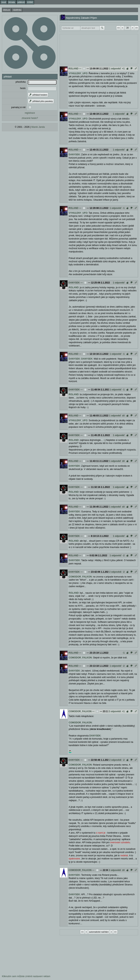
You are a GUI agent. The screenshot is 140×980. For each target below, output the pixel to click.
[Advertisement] (96, 49)
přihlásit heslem (38, 95)
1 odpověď (115, 69)
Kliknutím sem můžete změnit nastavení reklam (26, 976)
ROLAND (73, 69)
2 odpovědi (115, 572)
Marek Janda (38, 127)
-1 (124, 208)
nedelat (124, 856)
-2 (124, 556)
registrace (30, 113)
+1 (123, 69)
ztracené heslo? (30, 118)
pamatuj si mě (18, 107)
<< (119, 28)
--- (80, 69)
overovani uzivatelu (120, 842)
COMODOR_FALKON (80, 577)
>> (136, 28)
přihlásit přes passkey (41, 101)
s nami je (101, 833)
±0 (123, 416)
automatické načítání (99, 932)
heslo (23, 88)
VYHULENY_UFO (78, 73)
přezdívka (21, 82)
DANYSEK (74, 155)
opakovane (74, 859)
